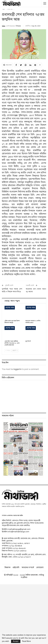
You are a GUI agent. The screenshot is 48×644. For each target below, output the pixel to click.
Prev (8, 350)
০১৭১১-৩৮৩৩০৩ (15, 546)
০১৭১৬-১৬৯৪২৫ (20, 551)
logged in (18, 369)
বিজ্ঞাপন (8, 567)
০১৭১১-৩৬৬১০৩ (19, 548)
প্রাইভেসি (16, 567)
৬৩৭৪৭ (27, 543)
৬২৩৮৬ (20, 543)
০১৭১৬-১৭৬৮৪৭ (24, 557)
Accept (16, 641)
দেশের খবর (10, 308)
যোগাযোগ (40, 567)
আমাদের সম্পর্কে (28, 567)
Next (15, 350)
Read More (26, 641)
